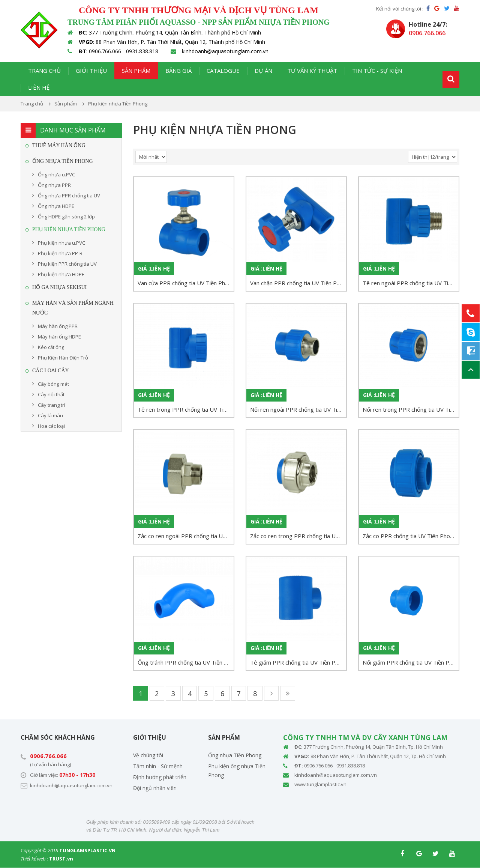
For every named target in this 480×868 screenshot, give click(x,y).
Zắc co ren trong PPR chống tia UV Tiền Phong (298, 536)
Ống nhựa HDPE (56, 206)
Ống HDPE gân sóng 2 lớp (66, 217)
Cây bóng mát (53, 384)
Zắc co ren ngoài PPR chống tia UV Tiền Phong (186, 536)
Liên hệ (39, 87)
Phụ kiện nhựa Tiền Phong (69, 229)
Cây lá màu (50, 415)
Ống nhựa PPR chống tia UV (69, 196)
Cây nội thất (51, 394)
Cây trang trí (52, 405)
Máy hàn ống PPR (58, 326)
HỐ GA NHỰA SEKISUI (59, 287)
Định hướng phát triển (160, 777)
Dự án (263, 71)
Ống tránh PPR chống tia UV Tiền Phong (186, 662)
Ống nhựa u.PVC (56, 175)
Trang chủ (44, 71)
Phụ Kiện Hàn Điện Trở (63, 358)
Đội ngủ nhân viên (155, 788)
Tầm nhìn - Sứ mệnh (158, 766)
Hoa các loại (51, 426)
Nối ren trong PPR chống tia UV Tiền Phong (411, 409)
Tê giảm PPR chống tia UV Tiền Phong (298, 662)
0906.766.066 (48, 756)
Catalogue (223, 71)
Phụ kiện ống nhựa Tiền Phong (237, 771)
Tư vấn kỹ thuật (312, 71)
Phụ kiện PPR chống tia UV (67, 264)
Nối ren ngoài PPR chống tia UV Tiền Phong (298, 409)
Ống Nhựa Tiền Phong (63, 161)
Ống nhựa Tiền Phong (235, 756)
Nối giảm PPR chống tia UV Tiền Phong (411, 662)
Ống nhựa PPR (54, 185)
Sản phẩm (136, 71)
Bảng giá (178, 71)
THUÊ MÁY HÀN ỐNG (59, 145)
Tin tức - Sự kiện (377, 71)
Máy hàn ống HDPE (59, 337)
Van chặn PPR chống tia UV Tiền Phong (298, 283)
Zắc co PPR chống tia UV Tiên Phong (409, 536)
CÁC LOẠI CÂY (51, 371)
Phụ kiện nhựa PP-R (60, 253)
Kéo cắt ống (51, 347)
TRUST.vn (61, 859)
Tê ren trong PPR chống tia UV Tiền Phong (186, 409)
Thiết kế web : (34, 859)
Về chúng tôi (148, 756)
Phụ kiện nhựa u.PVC (61, 243)
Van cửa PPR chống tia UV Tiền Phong (186, 283)
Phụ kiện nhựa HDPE (61, 274)
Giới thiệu (91, 71)
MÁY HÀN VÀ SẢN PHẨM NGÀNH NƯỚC (73, 308)
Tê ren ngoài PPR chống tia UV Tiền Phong (411, 283)
